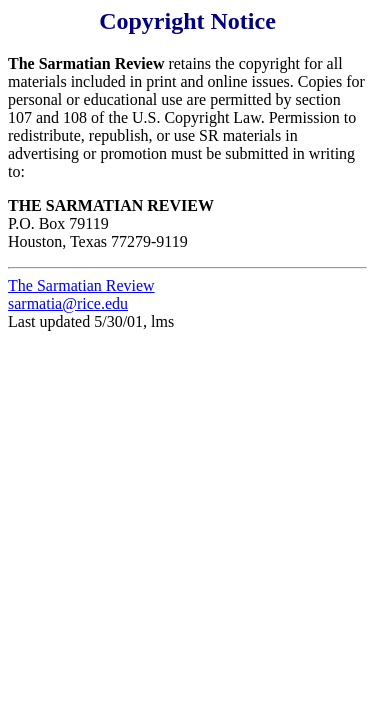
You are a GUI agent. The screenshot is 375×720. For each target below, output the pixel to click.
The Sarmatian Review (81, 285)
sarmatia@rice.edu (68, 303)
